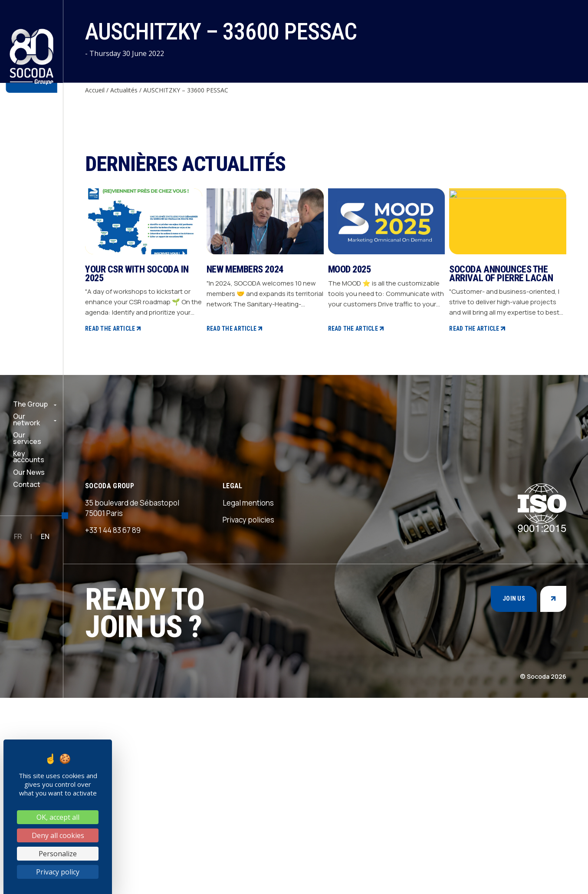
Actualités (124, 90)
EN (45, 536)
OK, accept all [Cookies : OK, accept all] (58, 817)
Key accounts (29, 457)
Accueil (95, 90)
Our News (29, 472)
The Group (30, 404)
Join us (514, 795)
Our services (27, 438)
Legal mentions (248, 699)
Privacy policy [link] (58, 872)
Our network (26, 419)
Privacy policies (248, 716)
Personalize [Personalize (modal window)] (58, 854)
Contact (27, 484)
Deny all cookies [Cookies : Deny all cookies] (58, 835)
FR (18, 536)
